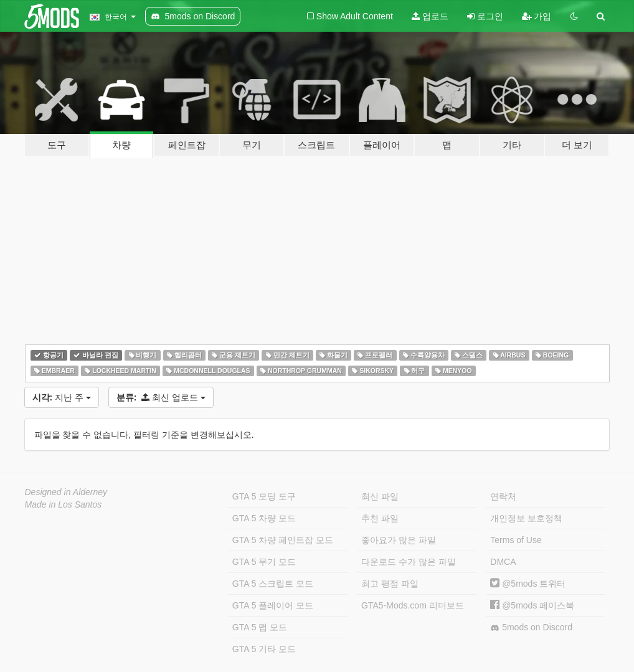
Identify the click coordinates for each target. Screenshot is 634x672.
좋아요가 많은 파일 (399, 540)
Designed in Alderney (66, 492)
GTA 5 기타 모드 (264, 649)
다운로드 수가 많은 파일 (409, 562)
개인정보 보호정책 (526, 518)
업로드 (430, 16)
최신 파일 (380, 496)
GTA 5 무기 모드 (264, 562)
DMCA (503, 562)
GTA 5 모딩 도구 (264, 496)
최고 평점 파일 (390, 584)
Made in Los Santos (64, 504)
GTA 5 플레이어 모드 (273, 605)
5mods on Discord (531, 627)
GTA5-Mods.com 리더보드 (413, 605)
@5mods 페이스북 (532, 605)
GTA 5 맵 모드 (260, 627)
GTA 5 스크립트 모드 (273, 584)
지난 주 (62, 397)
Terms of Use (516, 540)
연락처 (503, 496)
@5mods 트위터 (528, 584)
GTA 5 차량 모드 (264, 518)
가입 (537, 16)
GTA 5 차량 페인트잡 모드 (283, 540)
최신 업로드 (161, 397)
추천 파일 (380, 518)
